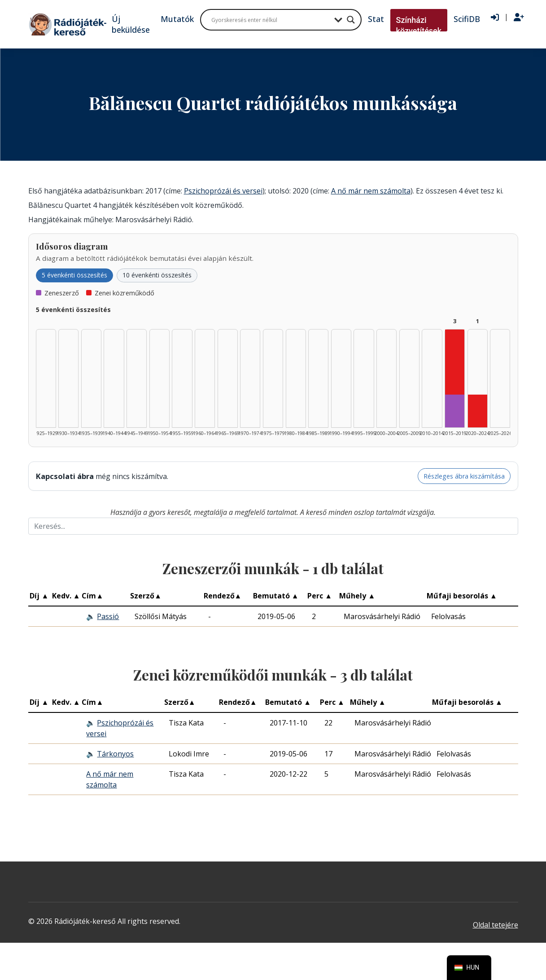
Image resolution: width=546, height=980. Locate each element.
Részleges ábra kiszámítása (464, 476)
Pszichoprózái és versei (223, 191)
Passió (108, 616)
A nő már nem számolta (371, 191)
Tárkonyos (115, 754)
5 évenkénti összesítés (74, 275)
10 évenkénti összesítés (157, 275)
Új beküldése (131, 24)
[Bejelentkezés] (495, 18)
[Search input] (271, 20)
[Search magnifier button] (351, 20)
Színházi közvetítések (419, 25)
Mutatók (177, 19)
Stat (376, 19)
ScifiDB (467, 19)
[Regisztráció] (519, 18)
